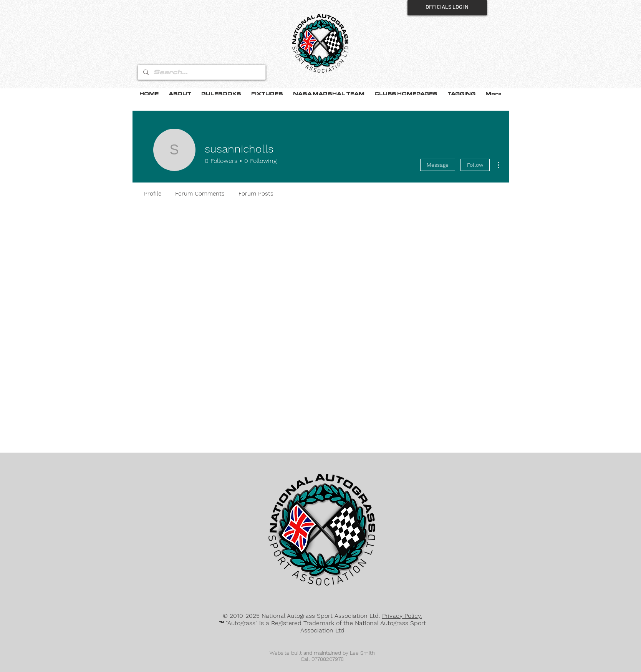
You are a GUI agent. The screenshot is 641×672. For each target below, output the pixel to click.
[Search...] (201, 72)
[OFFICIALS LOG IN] (447, 8)
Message (438, 165)
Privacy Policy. (402, 616)
